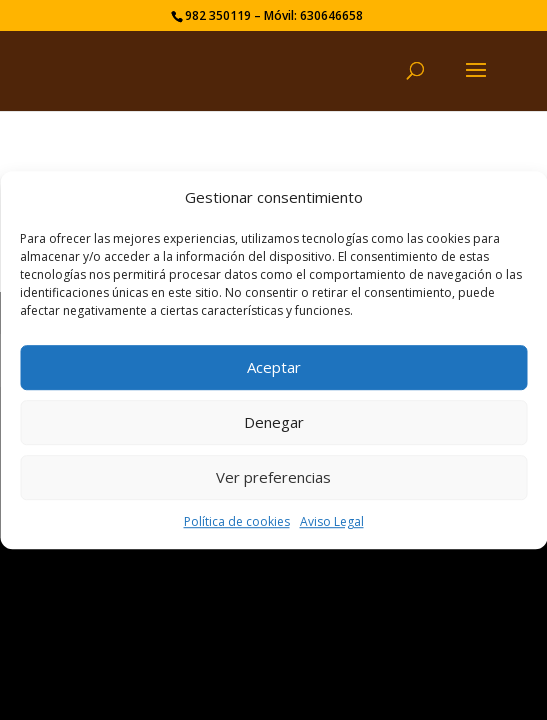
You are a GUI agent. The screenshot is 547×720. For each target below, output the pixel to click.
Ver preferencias (273, 478)
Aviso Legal (332, 521)
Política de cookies (237, 521)
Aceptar (274, 368)
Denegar (274, 423)
